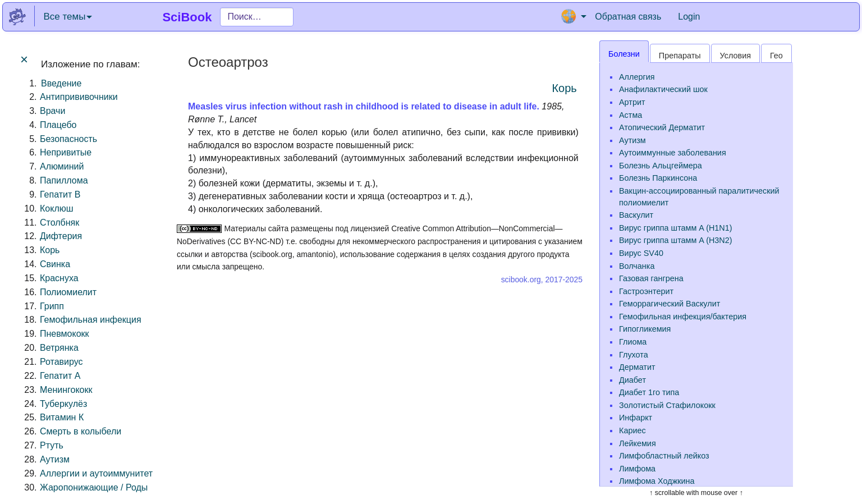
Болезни (624, 54)
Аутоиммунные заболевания (673, 153)
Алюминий (62, 166)
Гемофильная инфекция (91, 320)
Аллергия (637, 77)
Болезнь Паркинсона (658, 178)
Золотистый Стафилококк (667, 405)
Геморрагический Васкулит (670, 304)
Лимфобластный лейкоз (664, 456)
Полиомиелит (68, 292)
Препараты (680, 56)
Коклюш (57, 209)
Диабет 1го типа (649, 392)
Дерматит (637, 367)
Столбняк (59, 223)
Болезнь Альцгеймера (661, 166)
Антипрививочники (79, 97)
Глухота (634, 355)
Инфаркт (636, 418)
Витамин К (62, 417)
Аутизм (55, 459)
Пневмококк (65, 334)
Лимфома (637, 469)
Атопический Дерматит (662, 127)
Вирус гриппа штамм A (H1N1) (676, 228)
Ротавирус (61, 362)
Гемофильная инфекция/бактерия (683, 317)
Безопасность (68, 139)
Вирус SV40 (641, 253)
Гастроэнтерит (646, 291)
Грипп (52, 306)
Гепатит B (60, 194)
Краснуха (59, 278)
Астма (631, 115)
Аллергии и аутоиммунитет (96, 473)
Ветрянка (59, 348)
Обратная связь (628, 17)
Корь (50, 250)
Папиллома (64, 180)
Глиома (633, 342)
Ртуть (52, 445)
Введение (61, 83)
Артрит (632, 102)
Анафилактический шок (663, 89)
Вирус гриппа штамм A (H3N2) (676, 240)
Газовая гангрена (651, 278)
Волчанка (637, 266)
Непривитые (66, 152)
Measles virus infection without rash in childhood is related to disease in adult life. (364, 106)
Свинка (55, 264)
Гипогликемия (645, 329)
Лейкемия (638, 443)
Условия (735, 56)
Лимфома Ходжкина (657, 481)
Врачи (52, 111)
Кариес (632, 430)
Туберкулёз (63, 404)
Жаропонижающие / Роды (94, 487)
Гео (776, 56)
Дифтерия (61, 236)
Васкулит (636, 215)
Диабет (632, 380)
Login (689, 17)
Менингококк (66, 390)
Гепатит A (60, 376)
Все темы (68, 17)
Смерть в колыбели (81, 431)
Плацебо (58, 125)
